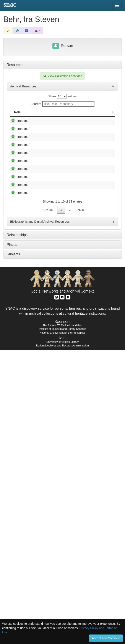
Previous (47, 504)
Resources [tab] (15, 65)
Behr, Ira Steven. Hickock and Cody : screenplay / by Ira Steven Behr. (49, 146)
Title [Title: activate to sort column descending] (34, 116)
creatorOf (19, 125)
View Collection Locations (62, 76)
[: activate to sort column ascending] (111, 114)
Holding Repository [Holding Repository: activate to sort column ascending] (87, 114)
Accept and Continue (106, 638)
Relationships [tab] (17, 529)
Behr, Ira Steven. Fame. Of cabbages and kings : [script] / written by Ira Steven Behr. (49, 129)
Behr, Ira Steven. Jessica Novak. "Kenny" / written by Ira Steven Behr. (50, 167)
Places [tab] (12, 539)
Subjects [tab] (13, 548)
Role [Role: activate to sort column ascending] (17, 116)
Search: (62, 104)
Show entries (62, 96)
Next (81, 504)
